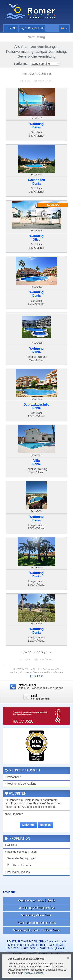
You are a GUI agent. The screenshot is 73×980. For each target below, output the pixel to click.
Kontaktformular (40, 699)
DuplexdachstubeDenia (36, 406)
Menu (11, 28)
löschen (45, 825)
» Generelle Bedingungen (20, 858)
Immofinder (36, 676)
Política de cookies (34, 973)
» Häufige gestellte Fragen (21, 852)
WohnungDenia (36, 126)
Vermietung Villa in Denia (36, 915)
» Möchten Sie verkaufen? (21, 784)
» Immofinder (13, 777)
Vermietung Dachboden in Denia (37, 923)
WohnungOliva (36, 238)
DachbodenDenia (36, 182)
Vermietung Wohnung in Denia (37, 900)
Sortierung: (21, 64)
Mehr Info (29, 825)
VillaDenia (37, 462)
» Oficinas (11, 845)
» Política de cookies (17, 872)
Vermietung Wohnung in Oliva (36, 908)
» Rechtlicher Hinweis (18, 865)
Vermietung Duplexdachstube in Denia (36, 930)
